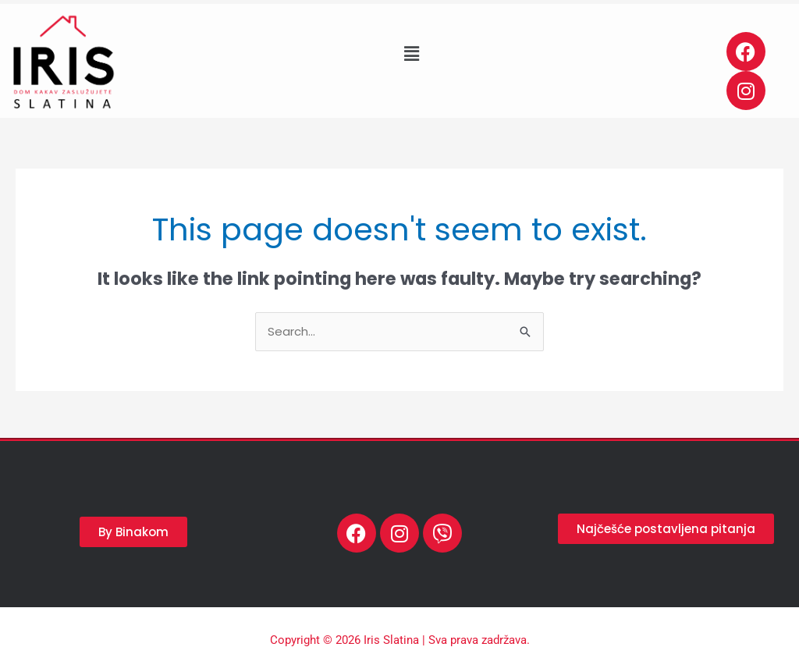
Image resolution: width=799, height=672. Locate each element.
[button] (411, 54)
